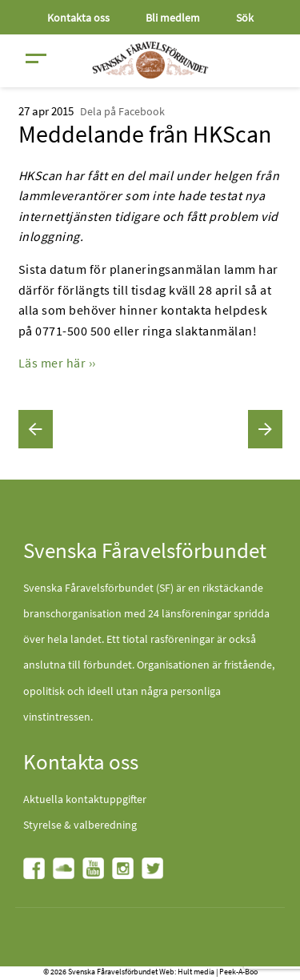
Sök (245, 18)
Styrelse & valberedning (80, 825)
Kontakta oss (78, 18)
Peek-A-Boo (238, 972)
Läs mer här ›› (57, 363)
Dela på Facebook (122, 111)
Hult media (196, 972)
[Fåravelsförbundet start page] (150, 60)
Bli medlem (173, 18)
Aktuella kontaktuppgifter (85, 799)
